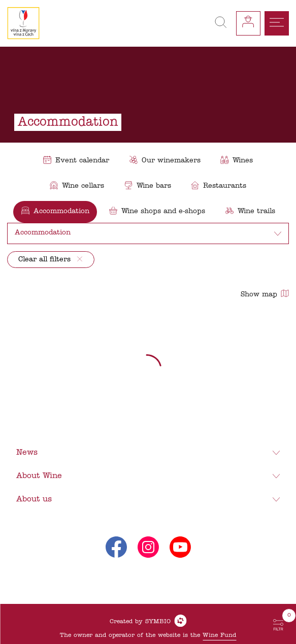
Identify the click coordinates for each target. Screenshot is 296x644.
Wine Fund (219, 635)
